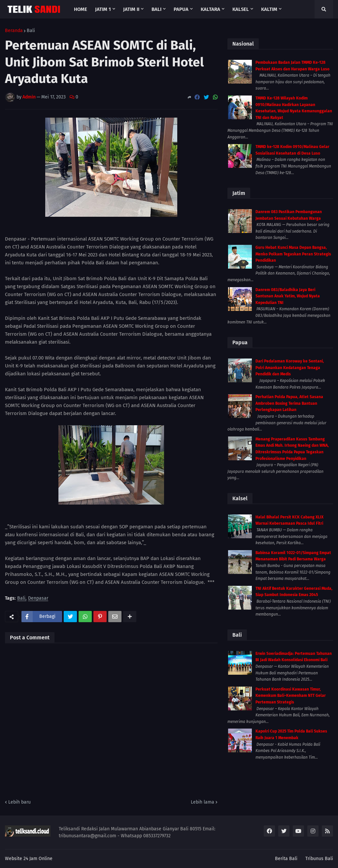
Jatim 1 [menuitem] (103, 9)
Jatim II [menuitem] (131, 9)
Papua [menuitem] (181, 9)
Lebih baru (19, 802)
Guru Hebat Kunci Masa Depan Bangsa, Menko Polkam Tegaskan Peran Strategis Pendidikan (293, 254)
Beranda (14, 31)
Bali (31, 31)
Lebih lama (203, 802)
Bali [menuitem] (156, 9)
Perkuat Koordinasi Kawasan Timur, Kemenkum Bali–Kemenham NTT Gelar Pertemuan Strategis (291, 696)
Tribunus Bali (319, 859)
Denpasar (38, 599)
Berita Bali (286, 859)
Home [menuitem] (81, 9)
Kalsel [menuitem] (241, 9)
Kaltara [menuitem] (210, 9)
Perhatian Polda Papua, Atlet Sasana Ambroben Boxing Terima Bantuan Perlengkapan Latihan (289, 403)
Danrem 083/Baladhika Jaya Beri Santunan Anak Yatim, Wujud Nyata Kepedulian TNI (288, 296)
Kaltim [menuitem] (269, 9)
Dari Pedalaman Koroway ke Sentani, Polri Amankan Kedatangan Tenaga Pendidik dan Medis (290, 368)
